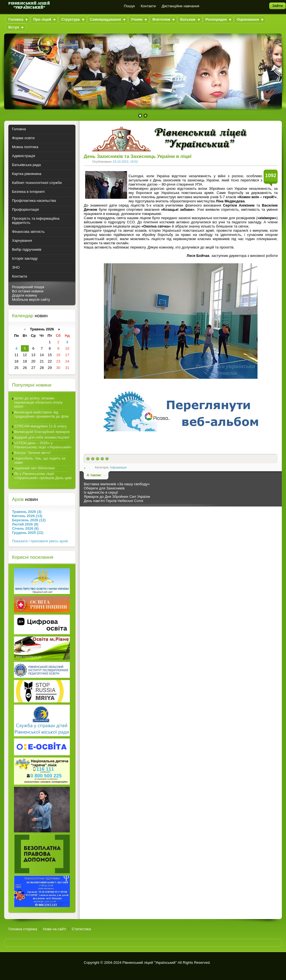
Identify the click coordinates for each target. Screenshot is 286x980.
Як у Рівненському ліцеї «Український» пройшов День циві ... (43, 478)
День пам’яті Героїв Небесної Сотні (114, 501)
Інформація (118, 467)
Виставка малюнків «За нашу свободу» (117, 484)
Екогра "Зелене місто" (33, 453)
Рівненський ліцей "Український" (149, 963)
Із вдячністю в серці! (101, 492)
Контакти (148, 6)
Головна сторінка (23, 929)
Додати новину (25, 295)
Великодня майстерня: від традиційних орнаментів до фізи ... (41, 416)
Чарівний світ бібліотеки (34, 468)
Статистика (81, 929)
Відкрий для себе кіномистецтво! (42, 437)
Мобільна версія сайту (31, 300)
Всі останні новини (28, 291)
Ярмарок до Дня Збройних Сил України (117, 497)
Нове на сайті (54, 929)
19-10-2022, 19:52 (125, 162)
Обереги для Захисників (104, 488)
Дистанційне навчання (181, 6)
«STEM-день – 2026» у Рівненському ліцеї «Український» (43, 445)
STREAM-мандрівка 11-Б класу (40, 426)
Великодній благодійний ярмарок (42, 432)
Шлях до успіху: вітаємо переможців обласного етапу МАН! (38, 402)
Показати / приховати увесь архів (40, 541)
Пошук (129, 6)
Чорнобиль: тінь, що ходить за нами (40, 460)
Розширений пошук (28, 287)
